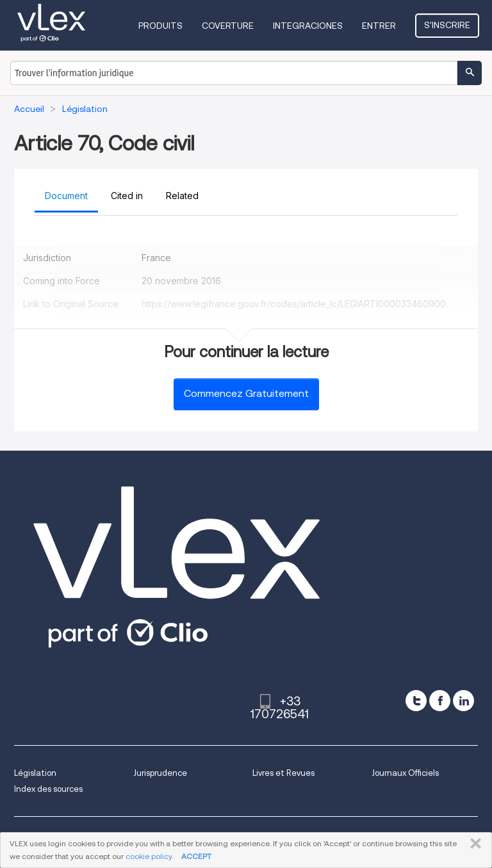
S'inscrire (447, 25)
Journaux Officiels (405, 773)
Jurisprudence (160, 773)
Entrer (379, 26)
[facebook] (440, 701)
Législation (35, 773)
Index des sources (48, 789)
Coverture (228, 26)
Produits (160, 26)
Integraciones (308, 26)
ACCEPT (196, 856)
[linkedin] (463, 701)
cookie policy (149, 856)
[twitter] (416, 701)
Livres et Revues (283, 773)
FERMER (473, 844)
